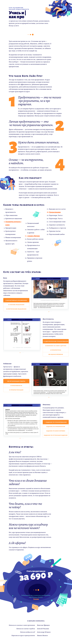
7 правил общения (33, 236)
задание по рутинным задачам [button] (56, 435)
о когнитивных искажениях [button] (16, 300)
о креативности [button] (16, 386)
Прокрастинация (55, 212)
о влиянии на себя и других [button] (56, 346)
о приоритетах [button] (56, 350)
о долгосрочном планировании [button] (56, 341)
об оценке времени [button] (56, 354)
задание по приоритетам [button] (56, 427)
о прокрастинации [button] (16, 390)
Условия (36, 599)
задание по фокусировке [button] (56, 431)
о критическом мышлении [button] (16, 309)
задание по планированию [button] (56, 422)
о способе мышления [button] (16, 305)
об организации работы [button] (16, 381)
